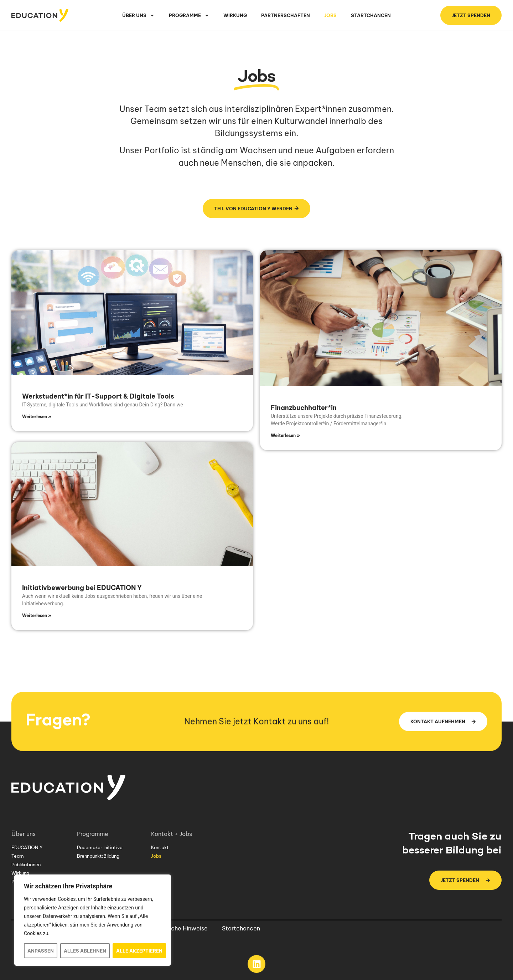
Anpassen (41, 951)
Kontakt (160, 847)
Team (18, 856)
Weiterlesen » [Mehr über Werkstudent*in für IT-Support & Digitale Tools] (37, 417)
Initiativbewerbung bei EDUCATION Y (82, 588)
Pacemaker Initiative (100, 847)
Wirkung (235, 15)
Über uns (138, 16)
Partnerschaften (286, 15)
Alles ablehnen (85, 951)
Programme (189, 16)
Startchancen (371, 15)
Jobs (330, 15)
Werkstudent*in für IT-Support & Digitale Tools (98, 396)
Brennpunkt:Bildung (98, 856)
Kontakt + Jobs (173, 834)
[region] (93, 920)
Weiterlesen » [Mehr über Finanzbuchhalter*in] (285, 435)
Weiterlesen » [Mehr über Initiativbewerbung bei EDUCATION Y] (37, 615)
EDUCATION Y (27, 847)
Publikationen (26, 864)
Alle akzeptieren (139, 951)
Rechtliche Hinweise (180, 928)
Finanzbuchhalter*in (304, 408)
